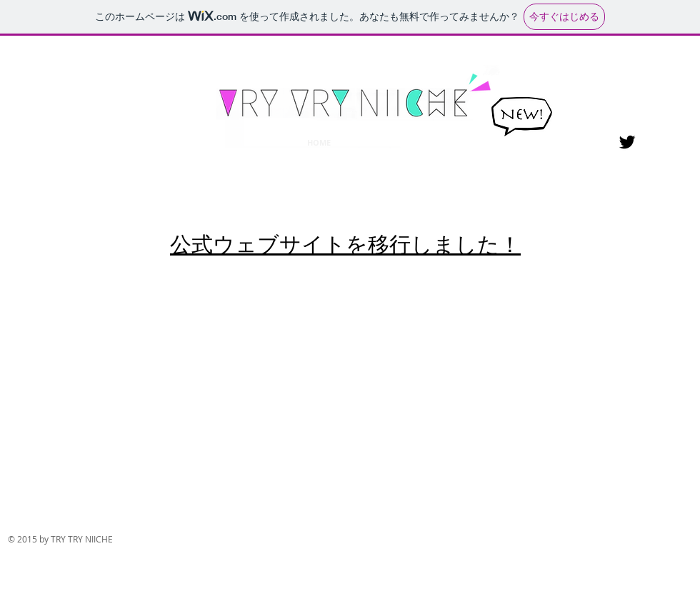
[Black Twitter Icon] (627, 142)
